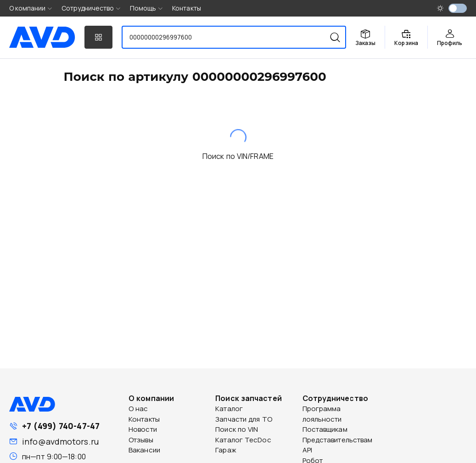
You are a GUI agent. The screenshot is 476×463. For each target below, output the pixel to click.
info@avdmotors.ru (60, 441)
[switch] (458, 8)
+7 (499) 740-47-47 (61, 426)
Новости (143, 429)
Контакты (187, 8)
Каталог (229, 409)
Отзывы (141, 440)
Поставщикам (325, 429)
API (307, 450)
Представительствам (338, 440)
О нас (138, 409)
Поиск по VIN (237, 429)
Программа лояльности (322, 414)
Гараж (226, 450)
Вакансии (144, 450)
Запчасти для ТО (244, 419)
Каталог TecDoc (243, 440)
